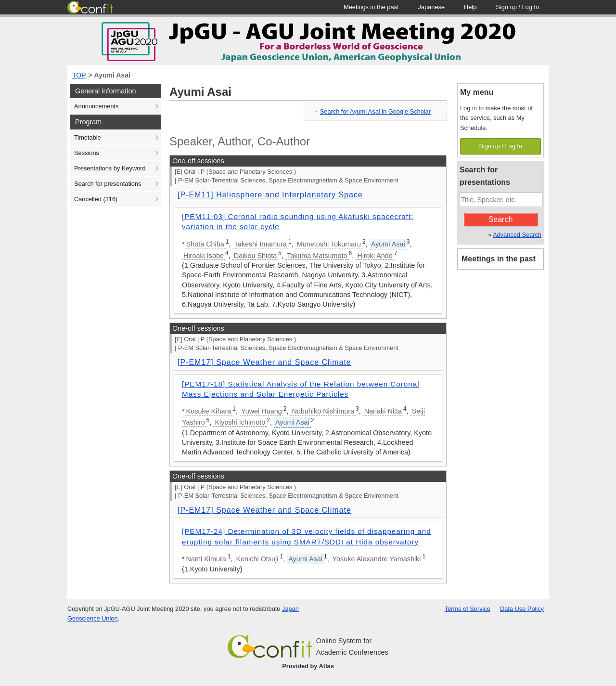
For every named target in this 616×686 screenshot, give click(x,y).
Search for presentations (108, 184)
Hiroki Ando (375, 256)
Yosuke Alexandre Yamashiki (377, 559)
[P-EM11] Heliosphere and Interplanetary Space (270, 195)
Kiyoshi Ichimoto (240, 422)
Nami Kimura (206, 559)
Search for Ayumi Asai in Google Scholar (375, 111)
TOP (79, 75)
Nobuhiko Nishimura (323, 411)
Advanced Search (517, 235)
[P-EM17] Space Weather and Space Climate (264, 362)
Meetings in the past (499, 259)
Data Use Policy (522, 609)
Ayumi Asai (112, 75)
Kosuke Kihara (209, 411)
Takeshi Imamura (261, 244)
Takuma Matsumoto (317, 256)
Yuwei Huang (262, 411)
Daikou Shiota (256, 256)
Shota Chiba (205, 244)
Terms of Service (468, 609)
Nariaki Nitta (383, 411)
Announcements (96, 106)
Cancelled (96, 199)
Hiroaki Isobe (204, 256)
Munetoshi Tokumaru (329, 244)
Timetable (88, 137)
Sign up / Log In (500, 146)
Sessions (87, 153)
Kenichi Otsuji (257, 559)
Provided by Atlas (308, 666)
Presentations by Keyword (110, 168)
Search (501, 219)
